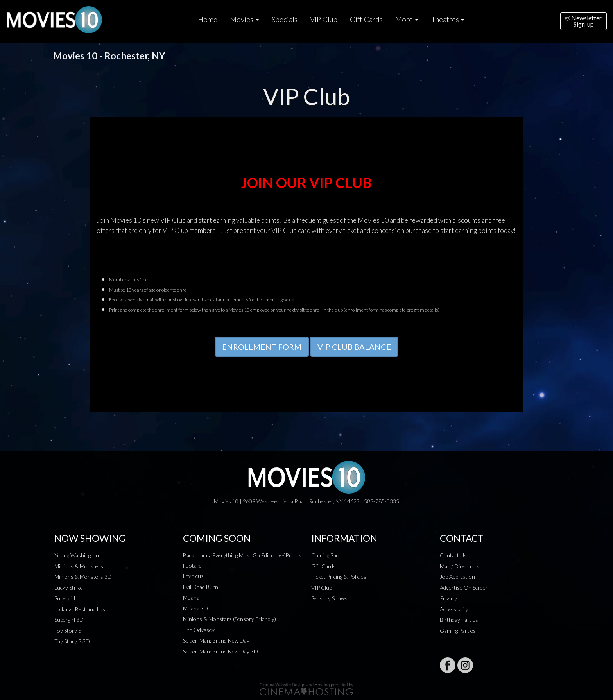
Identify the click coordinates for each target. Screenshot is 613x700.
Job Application (457, 577)
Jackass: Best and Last (81, 609)
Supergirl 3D (69, 620)
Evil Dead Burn (201, 587)
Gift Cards (366, 20)
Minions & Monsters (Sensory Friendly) (229, 619)
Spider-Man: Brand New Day (216, 640)
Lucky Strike (69, 588)
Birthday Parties (459, 620)
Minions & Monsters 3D (83, 577)
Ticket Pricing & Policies (339, 577)
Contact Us (453, 555)
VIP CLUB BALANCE (354, 347)
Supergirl (65, 598)
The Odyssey (199, 630)
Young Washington (77, 555)
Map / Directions (460, 566)
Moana (191, 597)
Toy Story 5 (68, 631)
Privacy (448, 598)
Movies (242, 20)
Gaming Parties (458, 631)
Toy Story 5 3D (72, 641)
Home (208, 20)
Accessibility (454, 609)
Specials (285, 20)
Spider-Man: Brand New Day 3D (220, 651)
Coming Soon (327, 555)
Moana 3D (195, 608)
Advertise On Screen (464, 588)
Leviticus (193, 576)
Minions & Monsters (79, 566)
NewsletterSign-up (583, 21)
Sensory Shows (329, 598)
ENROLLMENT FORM (262, 347)
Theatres (445, 20)
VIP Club (324, 20)
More (404, 20)
